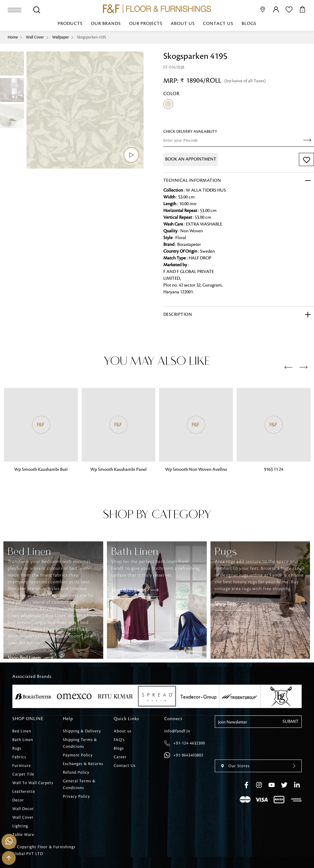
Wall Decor (23, 809)
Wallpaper (61, 37)
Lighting (20, 826)
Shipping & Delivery (82, 731)
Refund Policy (76, 772)
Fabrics (19, 757)
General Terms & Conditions (79, 784)
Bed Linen (22, 731)
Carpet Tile (23, 774)
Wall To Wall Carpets (33, 783)
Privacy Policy (76, 797)
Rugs (17, 748)
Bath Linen (23, 740)
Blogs (249, 24)
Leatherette (24, 792)
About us (183, 24)
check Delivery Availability (190, 132)
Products (70, 24)
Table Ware (23, 835)
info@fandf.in (177, 731)
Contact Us (218, 24)
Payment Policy (78, 755)
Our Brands (106, 24)
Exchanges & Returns (83, 764)
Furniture (22, 766)
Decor (18, 800)
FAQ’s (119, 740)
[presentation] (288, 368)
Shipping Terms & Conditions (80, 743)
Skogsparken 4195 (92, 37)
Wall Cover (35, 37)
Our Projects (146, 24)
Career (120, 757)
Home (13, 37)
